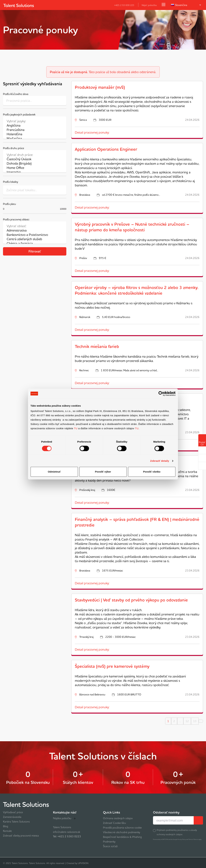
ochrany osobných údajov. (170, 834)
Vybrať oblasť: (35, 226)
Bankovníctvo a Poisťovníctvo (35, 235)
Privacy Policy (182, 839)
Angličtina (35, 125)
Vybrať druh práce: (35, 155)
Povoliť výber (103, 472)
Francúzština (35, 130)
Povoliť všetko (152, 472)
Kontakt (7, 831)
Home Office (35, 168)
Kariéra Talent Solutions (16, 822)
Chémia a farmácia (35, 243)
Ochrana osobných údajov (118, 818)
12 (187, 721)
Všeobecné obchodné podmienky (121, 832)
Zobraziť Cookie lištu (114, 823)
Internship (35, 172)
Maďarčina (35, 138)
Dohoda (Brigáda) (35, 163)
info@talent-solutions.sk (66, 832)
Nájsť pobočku (149, 5)
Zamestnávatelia (12, 817)
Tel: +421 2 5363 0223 (67, 836)
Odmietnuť (54, 472)
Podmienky (109, 842)
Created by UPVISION (77, 863)
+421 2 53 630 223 (122, 5)
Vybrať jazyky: (35, 121)
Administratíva (35, 230)
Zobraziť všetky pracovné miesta (21, 836)
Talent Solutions (62, 827)
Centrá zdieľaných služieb (35, 239)
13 (195, 721)
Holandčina (35, 134)
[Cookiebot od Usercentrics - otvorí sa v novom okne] (161, 394)
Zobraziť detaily (160, 461)
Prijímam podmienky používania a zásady (177, 832)
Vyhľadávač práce (13, 812)
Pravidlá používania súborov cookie (122, 828)
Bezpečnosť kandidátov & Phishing (122, 837)
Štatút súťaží (110, 846)
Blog (6, 826)
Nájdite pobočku (64, 818)
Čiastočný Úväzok (35, 159)
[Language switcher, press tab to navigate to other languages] (186, 5)
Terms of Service (193, 839)
